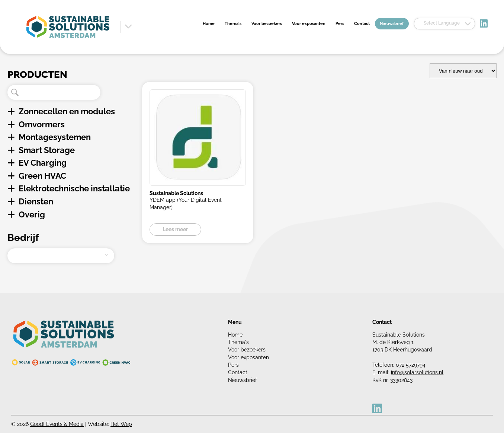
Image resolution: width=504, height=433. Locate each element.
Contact (362, 24)
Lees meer (175, 229)
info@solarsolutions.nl (417, 372)
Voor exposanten (309, 24)
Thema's (233, 24)
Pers (340, 24)
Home (209, 24)
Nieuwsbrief (392, 24)
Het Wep (121, 424)
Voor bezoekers (267, 24)
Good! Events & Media (57, 424)
